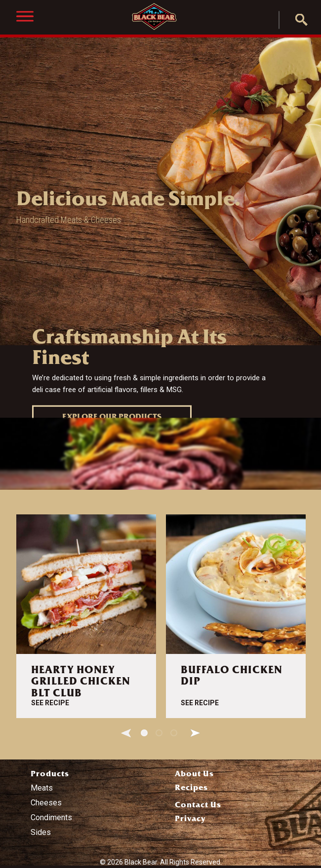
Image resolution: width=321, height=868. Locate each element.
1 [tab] (144, 733)
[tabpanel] (86, 616)
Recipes (191, 787)
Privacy (190, 818)
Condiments (51, 817)
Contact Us (198, 805)
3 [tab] (174, 733)
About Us (194, 774)
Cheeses (46, 803)
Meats (42, 788)
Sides (41, 832)
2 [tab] (159, 733)
